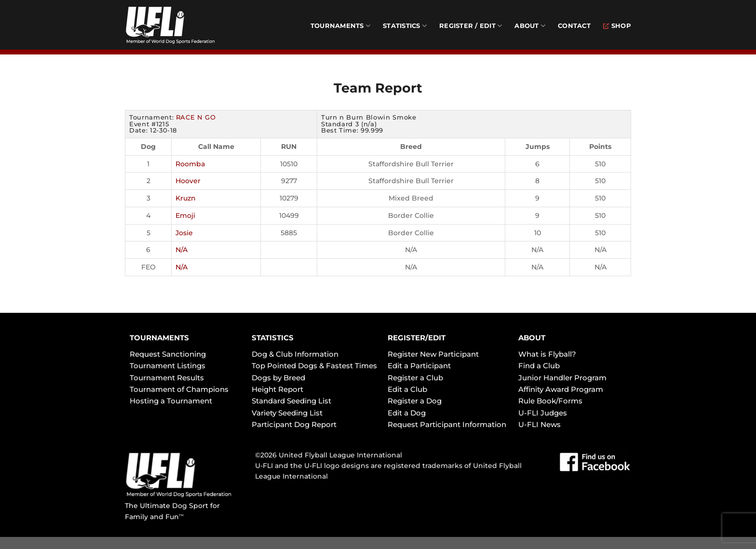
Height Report (277, 389)
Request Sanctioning (168, 354)
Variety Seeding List (287, 413)
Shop (617, 26)
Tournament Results (167, 378)
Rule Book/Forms (550, 401)
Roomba (190, 164)
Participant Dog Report (294, 424)
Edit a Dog (407, 413)
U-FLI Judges (543, 413)
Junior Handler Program (562, 378)
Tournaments (340, 26)
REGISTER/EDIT (417, 338)
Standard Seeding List (291, 401)
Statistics (405, 26)
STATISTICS (273, 338)
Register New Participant (433, 354)
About (530, 26)
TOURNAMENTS (159, 338)
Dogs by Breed (278, 378)
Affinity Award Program (561, 389)
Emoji (185, 215)
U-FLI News (540, 424)
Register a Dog (415, 401)
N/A (182, 250)
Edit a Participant (419, 366)
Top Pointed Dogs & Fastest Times (314, 366)
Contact (574, 26)
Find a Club (539, 366)
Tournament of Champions (179, 389)
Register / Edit (471, 26)
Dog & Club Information (295, 354)
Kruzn (186, 198)
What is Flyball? (547, 354)
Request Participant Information (447, 424)
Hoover (188, 181)
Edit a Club (407, 389)
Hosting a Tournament (171, 401)
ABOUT (532, 338)
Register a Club (415, 378)
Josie (184, 233)
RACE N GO (196, 117)
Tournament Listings (168, 366)
